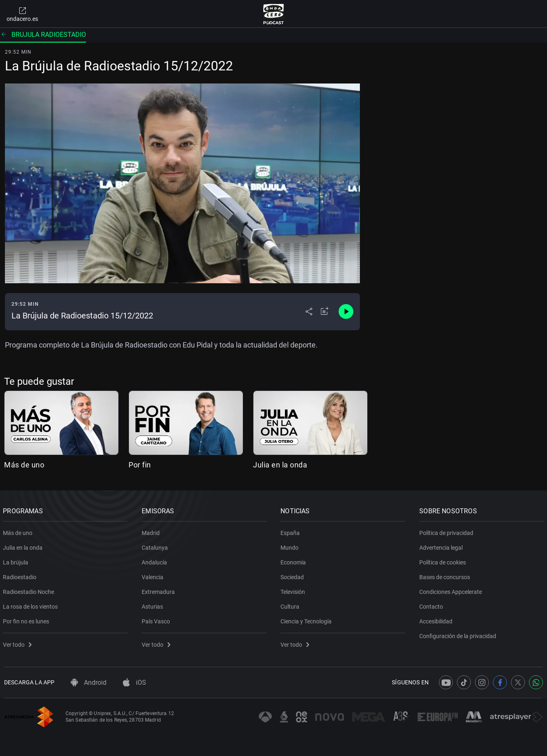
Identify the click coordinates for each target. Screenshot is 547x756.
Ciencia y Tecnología (307, 620)
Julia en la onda (280, 465)
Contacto (432, 605)
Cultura (291, 605)
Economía (294, 561)
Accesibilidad (437, 620)
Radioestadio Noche (30, 590)
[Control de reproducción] (346, 311)
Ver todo (18, 643)
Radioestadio (21, 575)
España (291, 531)
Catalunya (156, 546)
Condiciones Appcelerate (452, 590)
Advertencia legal (442, 546)
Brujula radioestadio (43, 35)
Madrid (152, 531)
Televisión (294, 590)
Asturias (154, 605)
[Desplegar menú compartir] (309, 311)
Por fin (140, 465)
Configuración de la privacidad (459, 634)
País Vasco (157, 620)
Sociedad (293, 575)
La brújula (17, 561)
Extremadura (159, 590)
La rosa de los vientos (32, 605)
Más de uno (24, 465)
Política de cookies (444, 561)
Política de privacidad (448, 531)
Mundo (291, 546)
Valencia (154, 575)
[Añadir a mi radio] (325, 311)
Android (89, 683)
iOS (134, 683)
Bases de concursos (446, 575)
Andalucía (156, 561)
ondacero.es (22, 14)
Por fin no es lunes (27, 620)
